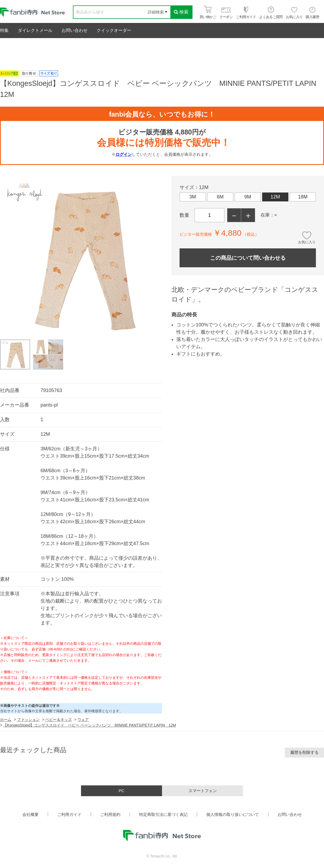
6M (220, 197)
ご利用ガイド (69, 814)
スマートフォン (203, 791)
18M (303, 197)
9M (248, 197)
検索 (181, 12)
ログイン (124, 154)
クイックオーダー (114, 30)
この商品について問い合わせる (248, 258)
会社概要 (31, 814)
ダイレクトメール (35, 30)
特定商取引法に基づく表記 (163, 814)
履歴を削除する (304, 752)
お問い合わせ (75, 30)
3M (193, 197)
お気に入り (307, 242)
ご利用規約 (110, 814)
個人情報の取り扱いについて (233, 814)
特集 (4, 30)
